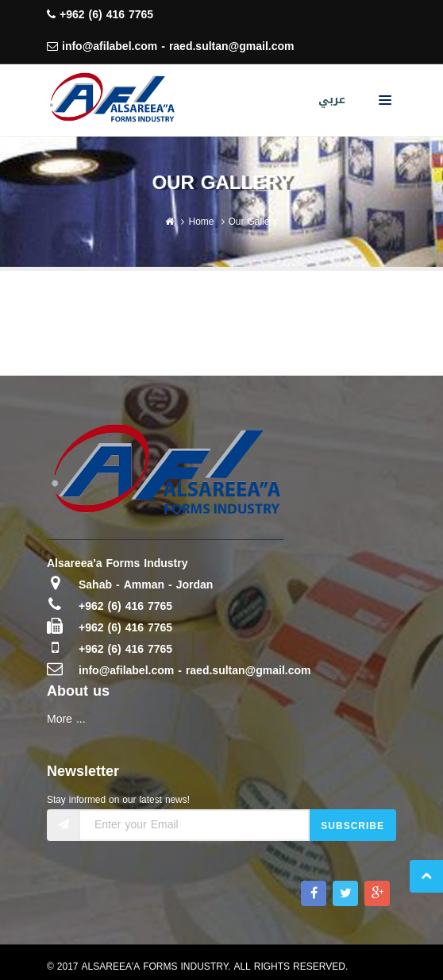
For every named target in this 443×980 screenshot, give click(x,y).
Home (201, 222)
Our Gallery (253, 222)
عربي (332, 100)
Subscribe (352, 826)
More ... (66, 719)
